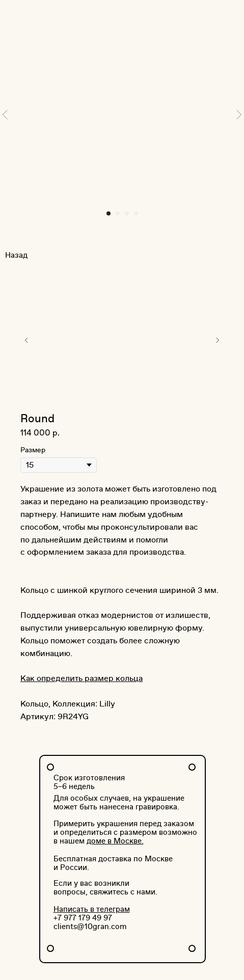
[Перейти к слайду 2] (118, 213)
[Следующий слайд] (239, 114)
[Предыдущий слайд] (5, 114)
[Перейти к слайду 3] (127, 213)
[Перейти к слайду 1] (109, 213)
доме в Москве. (115, 841)
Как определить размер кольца (82, 678)
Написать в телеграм (92, 909)
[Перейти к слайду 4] (136, 213)
